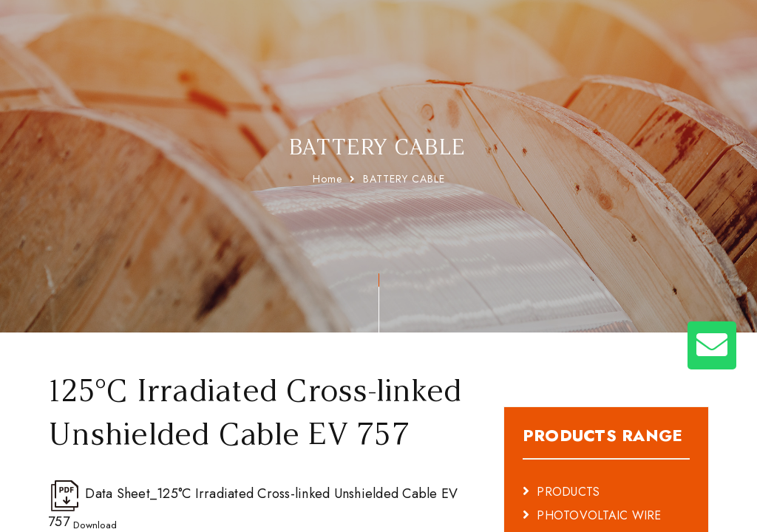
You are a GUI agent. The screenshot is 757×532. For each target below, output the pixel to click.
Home (327, 179)
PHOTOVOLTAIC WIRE (599, 478)
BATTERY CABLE (404, 179)
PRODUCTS (568, 455)
